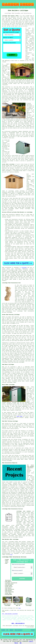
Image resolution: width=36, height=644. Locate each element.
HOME (19, 8)
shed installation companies (16, 250)
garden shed (9, 165)
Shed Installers (19, 630)
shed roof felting (13, 439)
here (11, 555)
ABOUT (25, 8)
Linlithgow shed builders (24, 511)
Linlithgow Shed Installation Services (14, 557)
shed (3, 67)
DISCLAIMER (32, 8)
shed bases (8, 381)
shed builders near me (26, 495)
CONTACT (28, 8)
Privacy (33, 630)
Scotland (21, 537)
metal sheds (20, 416)
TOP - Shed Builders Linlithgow (10, 614)
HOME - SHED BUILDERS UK (18, 623)
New (7, 630)
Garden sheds (5, 167)
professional (8, 131)
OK (21, 643)
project (9, 157)
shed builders (20, 275)
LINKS (22, 8)
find (6, 542)
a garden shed (29, 16)
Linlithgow (24, 268)
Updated (11, 630)
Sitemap (3, 630)
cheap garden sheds (20, 536)
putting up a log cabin (10, 505)
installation (5, 92)
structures (21, 123)
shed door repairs (21, 514)
